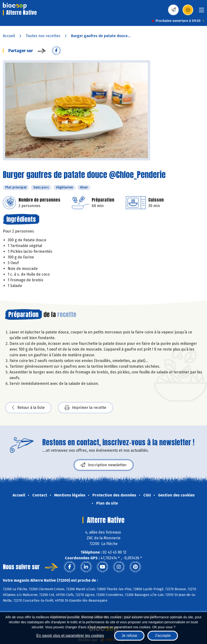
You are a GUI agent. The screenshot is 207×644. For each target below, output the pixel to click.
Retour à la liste (28, 408)
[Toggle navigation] (202, 12)
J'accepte (163, 636)
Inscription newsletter (104, 465)
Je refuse (129, 636)
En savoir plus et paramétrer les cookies (70, 636)
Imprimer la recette (85, 408)
